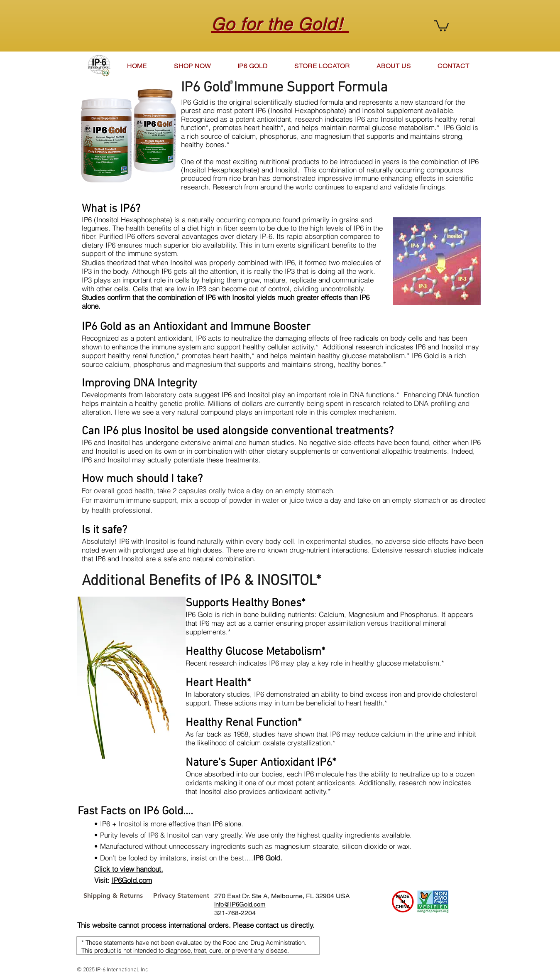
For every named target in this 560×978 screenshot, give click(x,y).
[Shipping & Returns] (113, 896)
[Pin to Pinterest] (465, 896)
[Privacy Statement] (181, 896)
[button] (441, 25)
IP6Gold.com (132, 880)
